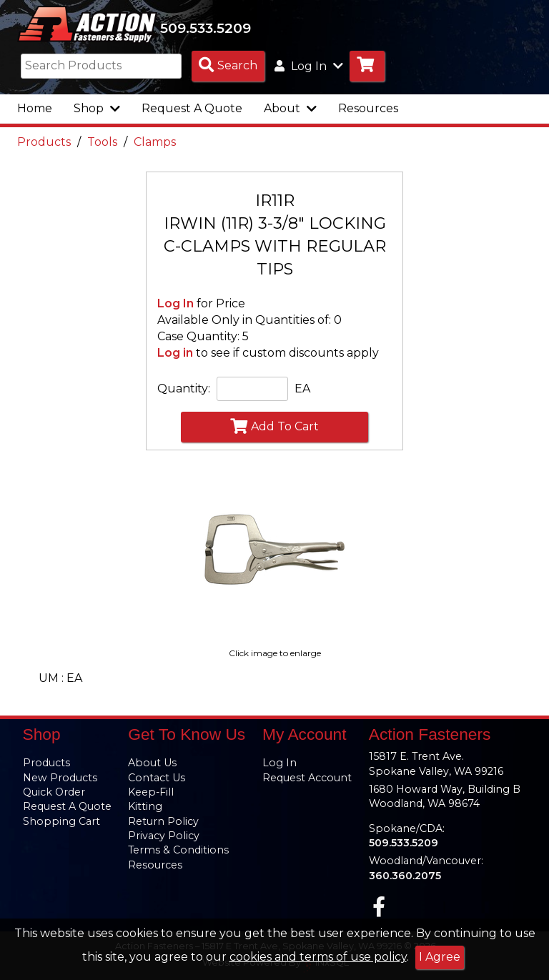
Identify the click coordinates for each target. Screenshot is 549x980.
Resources (368, 109)
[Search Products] (228, 67)
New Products (60, 778)
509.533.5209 (208, 28)
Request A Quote (192, 109)
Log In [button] (309, 67)
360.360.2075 (405, 876)
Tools (102, 143)
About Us (152, 763)
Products (44, 143)
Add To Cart (274, 427)
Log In (175, 304)
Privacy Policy (164, 836)
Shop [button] (97, 109)
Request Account (307, 778)
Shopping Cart (61, 821)
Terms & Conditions (178, 850)
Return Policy (163, 821)
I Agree (440, 957)
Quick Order (54, 792)
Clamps (155, 143)
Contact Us (157, 778)
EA (302, 389)
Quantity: (184, 389)
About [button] (290, 109)
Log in (175, 353)
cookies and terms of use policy (318, 957)
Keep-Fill (151, 792)
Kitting (145, 806)
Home (35, 109)
